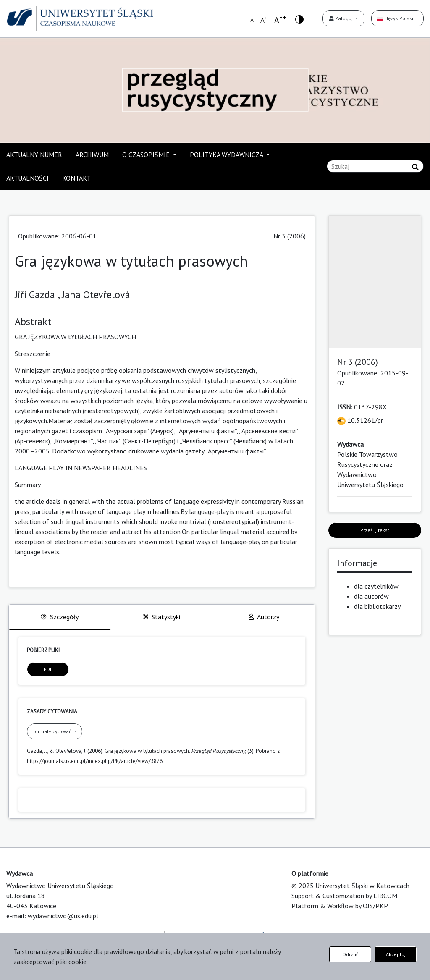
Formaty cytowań (53, 731)
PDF (48, 669)
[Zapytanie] (375, 166)
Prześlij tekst (375, 530)
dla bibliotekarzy (377, 606)
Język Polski (396, 18)
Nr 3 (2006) (290, 236)
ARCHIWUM (92, 155)
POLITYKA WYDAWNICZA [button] (227, 155)
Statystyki (162, 617)
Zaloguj (342, 18)
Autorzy (264, 617)
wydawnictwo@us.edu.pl (63, 916)
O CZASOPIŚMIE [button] (147, 155)
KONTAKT (76, 178)
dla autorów (371, 596)
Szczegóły (60, 617)
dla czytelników (376, 586)
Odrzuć (350, 954)
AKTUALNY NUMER (34, 155)
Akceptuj (396, 954)
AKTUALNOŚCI (28, 178)
